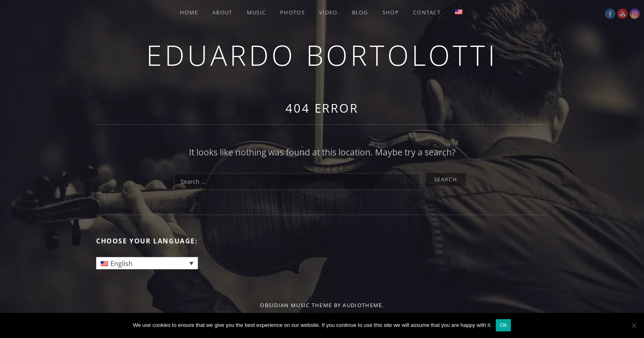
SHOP (391, 12)
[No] (634, 325)
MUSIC (256, 12)
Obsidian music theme (296, 305)
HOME (189, 12)
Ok (503, 325)
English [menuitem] (122, 264)
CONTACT (427, 12)
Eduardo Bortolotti (322, 55)
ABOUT (222, 12)
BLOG (360, 12)
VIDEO (328, 12)
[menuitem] (460, 12)
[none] (147, 263)
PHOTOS (292, 12)
